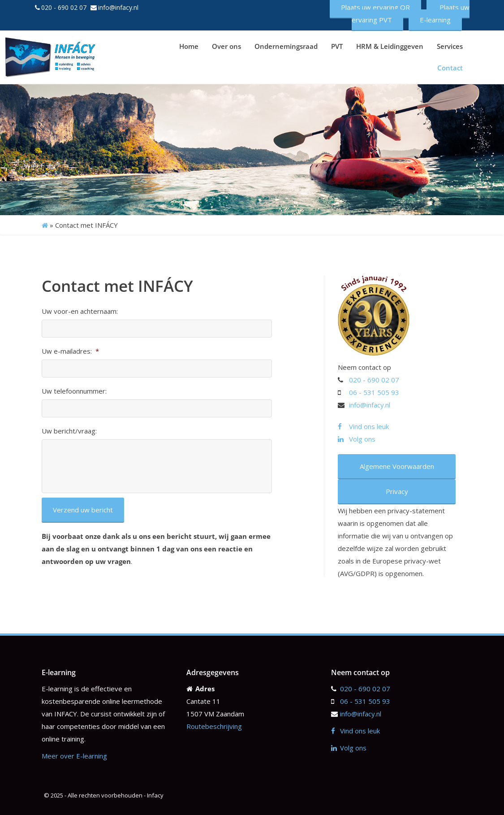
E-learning (435, 20)
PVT (337, 46)
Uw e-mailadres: (70, 351)
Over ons (226, 46)
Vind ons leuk (363, 426)
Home (189, 46)
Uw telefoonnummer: (74, 391)
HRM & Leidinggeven (390, 46)
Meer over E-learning (74, 756)
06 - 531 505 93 (374, 392)
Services (450, 46)
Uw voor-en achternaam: (80, 311)
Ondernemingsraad (286, 46)
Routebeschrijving (214, 726)
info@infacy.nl (118, 7)
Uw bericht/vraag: (69, 431)
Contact (450, 68)
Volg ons (357, 439)
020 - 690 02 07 (64, 7)
